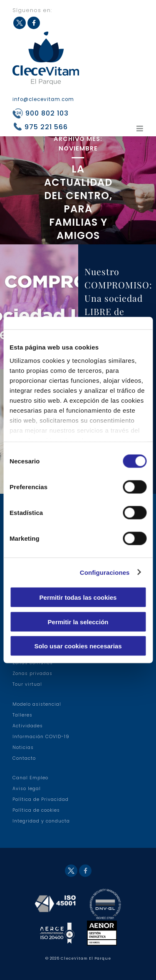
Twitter (20, 23)
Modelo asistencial (37, 704)
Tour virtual (27, 684)
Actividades (28, 726)
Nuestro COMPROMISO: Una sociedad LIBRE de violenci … (118, 298)
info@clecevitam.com (43, 99)
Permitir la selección (78, 622)
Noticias (23, 747)
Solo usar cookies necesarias (78, 646)
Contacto (24, 758)
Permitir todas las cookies (78, 597)
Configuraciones (105, 572)
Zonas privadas (32, 673)
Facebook (34, 23)
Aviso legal (27, 789)
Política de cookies (36, 810)
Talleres (22, 715)
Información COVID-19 (41, 737)
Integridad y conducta (41, 821)
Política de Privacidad (41, 799)
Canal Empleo (30, 778)
